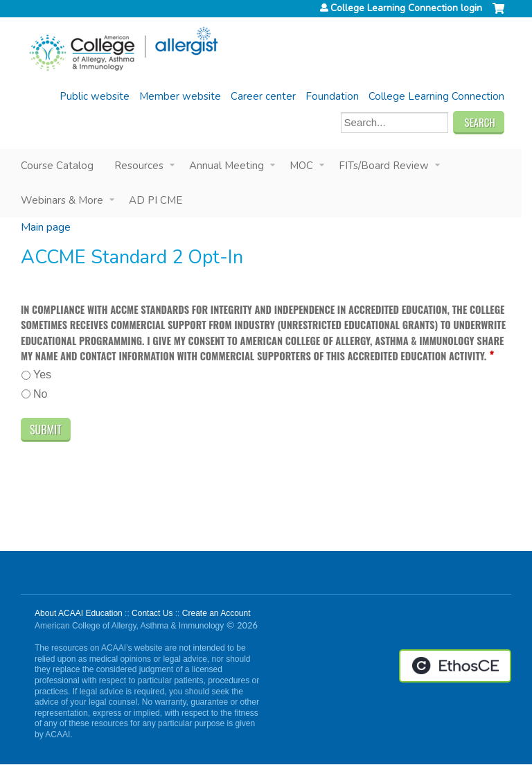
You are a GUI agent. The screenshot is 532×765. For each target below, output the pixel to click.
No (40, 394)
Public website (95, 96)
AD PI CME (156, 200)
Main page (46, 227)
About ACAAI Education (79, 613)
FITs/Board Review (384, 166)
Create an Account (216, 613)
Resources (139, 166)
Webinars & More (62, 200)
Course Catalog (57, 166)
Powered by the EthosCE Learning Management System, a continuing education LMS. (455, 666)
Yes (42, 375)
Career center (263, 96)
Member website (180, 96)
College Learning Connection (436, 96)
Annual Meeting (227, 166)
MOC (301, 166)
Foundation (332, 96)
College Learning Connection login (406, 8)
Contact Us (152, 613)
